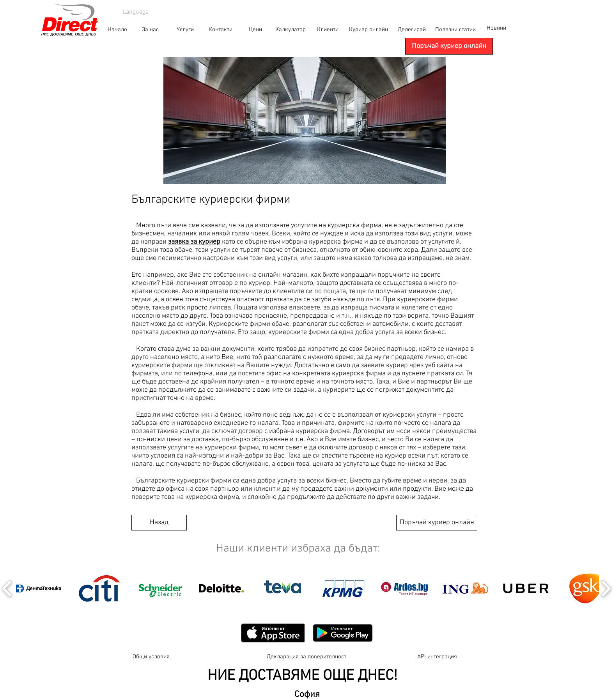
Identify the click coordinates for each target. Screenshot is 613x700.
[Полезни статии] (455, 30)
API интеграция (437, 657)
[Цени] (255, 30)
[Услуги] (185, 30)
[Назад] (159, 523)
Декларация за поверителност (306, 657)
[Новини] (496, 28)
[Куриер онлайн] (369, 30)
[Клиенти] (328, 30)
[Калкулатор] (291, 30)
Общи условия (152, 657)
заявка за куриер (194, 242)
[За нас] (150, 30)
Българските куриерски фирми (211, 200)
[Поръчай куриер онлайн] (449, 46)
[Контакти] (220, 30)
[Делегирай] (412, 30)
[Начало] (117, 30)
